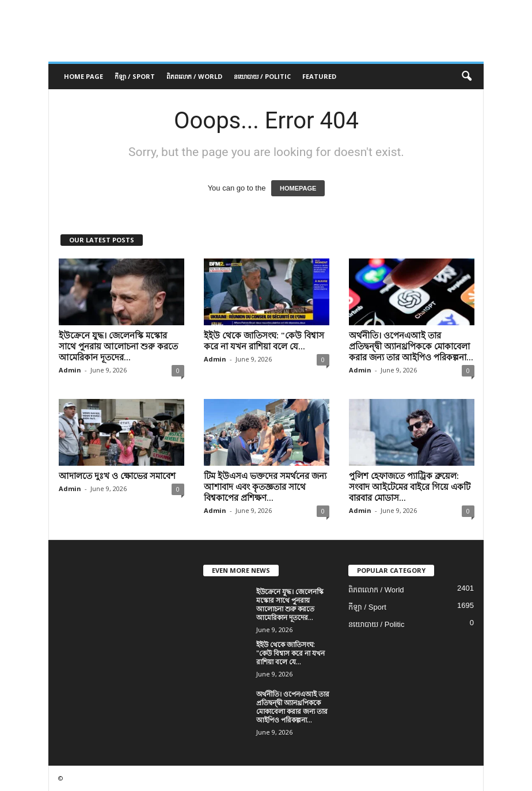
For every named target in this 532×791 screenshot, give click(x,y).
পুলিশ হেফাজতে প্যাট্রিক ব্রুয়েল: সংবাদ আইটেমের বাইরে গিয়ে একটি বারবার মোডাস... (410, 486)
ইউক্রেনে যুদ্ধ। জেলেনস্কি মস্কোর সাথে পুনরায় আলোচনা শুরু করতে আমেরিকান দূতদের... (118, 346)
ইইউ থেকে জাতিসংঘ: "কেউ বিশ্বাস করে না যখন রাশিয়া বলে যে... (264, 341)
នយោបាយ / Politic (262, 76)
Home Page (83, 76)
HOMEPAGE (298, 188)
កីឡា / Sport (135, 76)
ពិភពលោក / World (194, 76)
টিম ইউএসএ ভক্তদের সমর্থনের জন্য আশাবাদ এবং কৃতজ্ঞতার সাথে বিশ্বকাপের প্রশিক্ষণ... (265, 486)
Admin (70, 370)
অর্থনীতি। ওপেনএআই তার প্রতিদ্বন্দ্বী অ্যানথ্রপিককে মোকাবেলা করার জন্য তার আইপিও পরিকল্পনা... (411, 346)
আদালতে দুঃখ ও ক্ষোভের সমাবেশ (117, 476)
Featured (319, 76)
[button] (466, 77)
